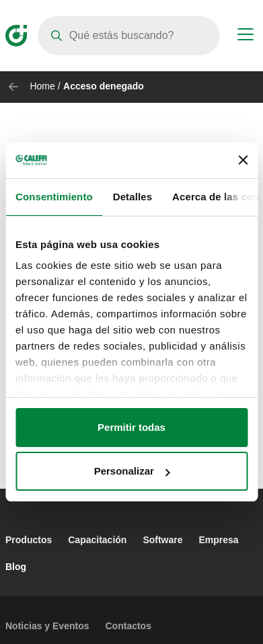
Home (42, 86)
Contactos (128, 626)
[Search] (129, 36)
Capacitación (97, 540)
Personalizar (132, 471)
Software (162, 540)
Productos (29, 540)
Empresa (219, 540)
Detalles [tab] (133, 197)
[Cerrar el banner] (243, 160)
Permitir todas (131, 427)
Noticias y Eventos (47, 626)
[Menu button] (246, 36)
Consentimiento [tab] (54, 197)
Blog (16, 567)
